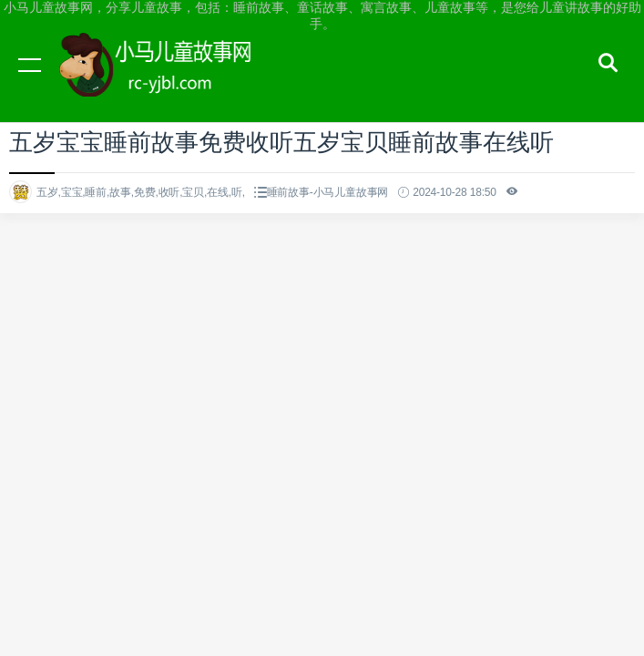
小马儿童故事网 (173, 82)
